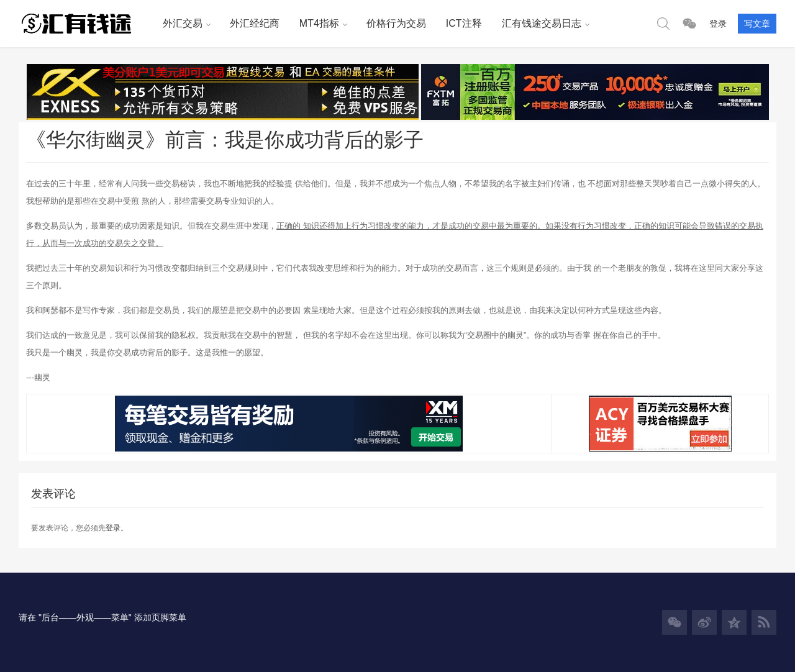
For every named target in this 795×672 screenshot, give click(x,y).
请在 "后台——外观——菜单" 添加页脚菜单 (102, 617)
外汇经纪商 (255, 23)
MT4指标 (319, 23)
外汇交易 (183, 23)
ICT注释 (464, 23)
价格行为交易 (396, 23)
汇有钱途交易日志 (542, 23)
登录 (718, 24)
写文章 (757, 24)
